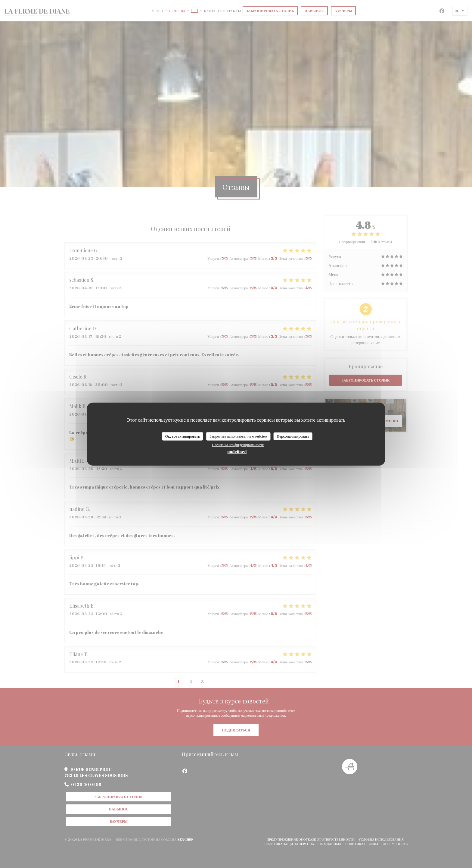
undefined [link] (237, 451)
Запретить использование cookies (238, 436)
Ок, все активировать (183, 436)
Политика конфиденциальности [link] (238, 444)
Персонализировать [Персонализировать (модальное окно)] (293, 436)
